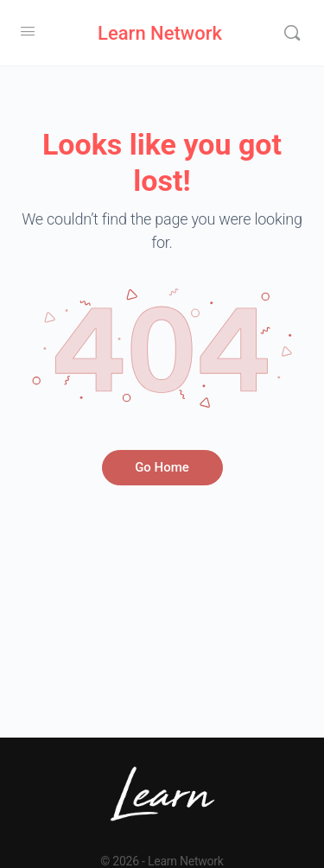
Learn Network (160, 33)
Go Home (162, 467)
